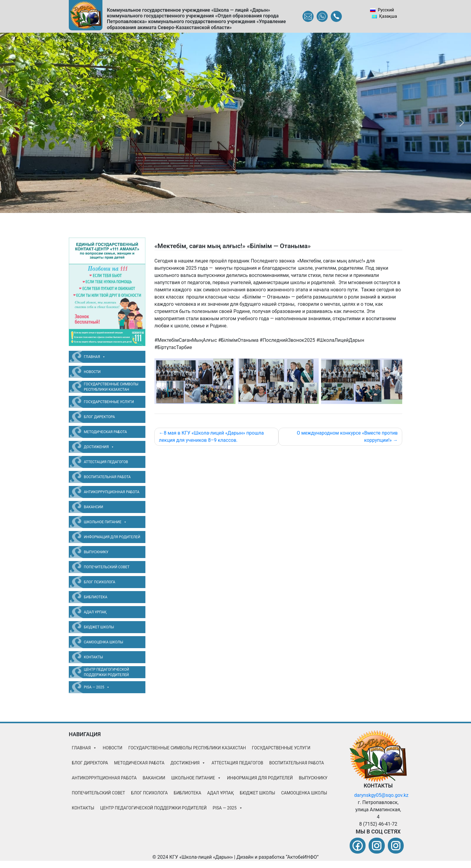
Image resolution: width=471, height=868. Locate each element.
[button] (9, 123)
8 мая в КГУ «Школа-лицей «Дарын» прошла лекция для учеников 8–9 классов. (211, 437)
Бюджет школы (99, 627)
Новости (92, 372)
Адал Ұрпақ (95, 612)
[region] (235, 123)
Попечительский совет (107, 567)
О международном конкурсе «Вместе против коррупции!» (347, 437)
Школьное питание (105, 522)
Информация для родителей (112, 537)
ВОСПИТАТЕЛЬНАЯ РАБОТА (107, 477)
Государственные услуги (109, 402)
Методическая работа (105, 432)
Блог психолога (100, 582)
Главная (95, 357)
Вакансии (93, 507)
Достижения (99, 447)
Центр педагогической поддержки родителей (106, 672)
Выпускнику (96, 552)
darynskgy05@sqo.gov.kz (381, 795)
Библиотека (96, 597)
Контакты (93, 657)
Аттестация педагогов (106, 462)
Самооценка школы (103, 642)
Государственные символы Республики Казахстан (111, 387)
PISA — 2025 (97, 687)
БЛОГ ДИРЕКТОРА (99, 417)
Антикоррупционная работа (112, 492)
